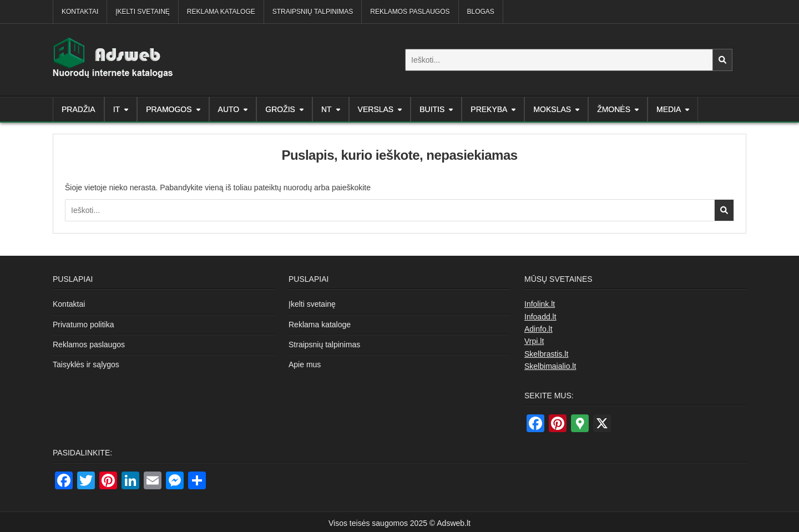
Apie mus (305, 364)
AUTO (229, 109)
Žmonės (614, 109)
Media (669, 109)
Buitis (432, 109)
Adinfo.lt (538, 329)
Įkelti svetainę (143, 12)
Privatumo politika (84, 325)
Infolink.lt (540, 304)
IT (117, 109)
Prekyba (489, 109)
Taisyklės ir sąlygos (86, 364)
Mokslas (552, 109)
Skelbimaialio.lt (550, 366)
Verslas (376, 109)
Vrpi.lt (534, 341)
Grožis (280, 109)
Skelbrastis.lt (546, 354)
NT (327, 109)
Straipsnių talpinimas (313, 12)
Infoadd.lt (540, 317)
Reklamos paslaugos (410, 12)
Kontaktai (80, 12)
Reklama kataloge (221, 12)
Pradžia (79, 109)
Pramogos (169, 109)
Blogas (481, 12)
